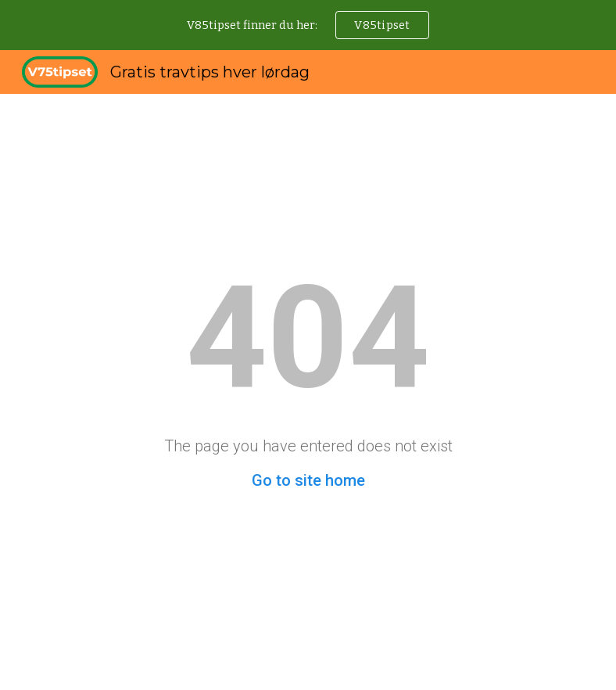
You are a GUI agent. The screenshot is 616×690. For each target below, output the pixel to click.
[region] (308, 25)
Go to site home (308, 480)
